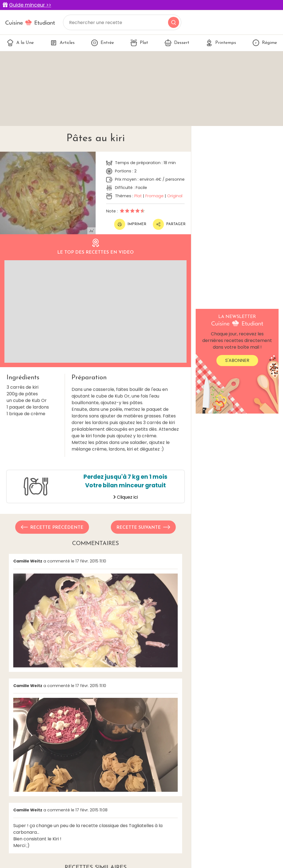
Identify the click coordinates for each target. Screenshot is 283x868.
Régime (265, 43)
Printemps (221, 43)
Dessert (177, 43)
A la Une (20, 43)
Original (175, 196)
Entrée (103, 43)
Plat (139, 43)
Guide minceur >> (30, 5)
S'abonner (237, 360)
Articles (62, 43)
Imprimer (130, 224)
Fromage (154, 196)
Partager (169, 224)
